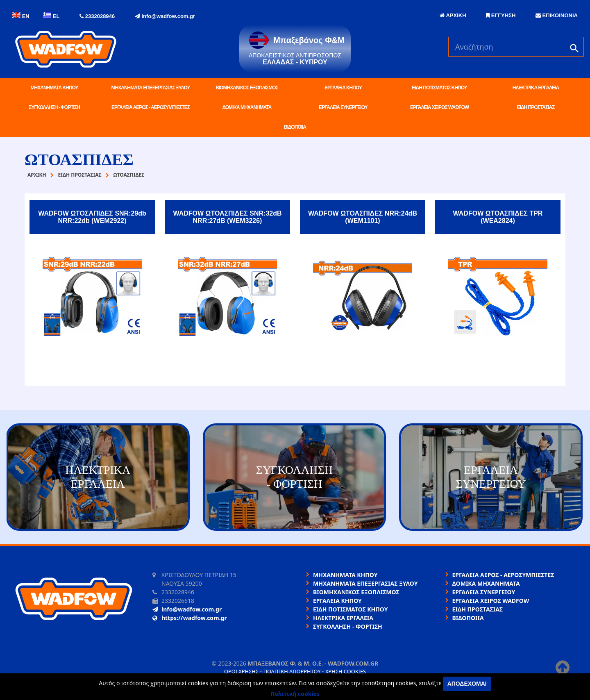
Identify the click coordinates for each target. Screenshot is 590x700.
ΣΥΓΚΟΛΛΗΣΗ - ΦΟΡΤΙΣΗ (54, 107)
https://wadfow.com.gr (190, 618)
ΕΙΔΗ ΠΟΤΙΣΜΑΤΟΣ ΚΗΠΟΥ (439, 88)
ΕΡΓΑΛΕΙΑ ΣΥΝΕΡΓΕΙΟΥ (343, 107)
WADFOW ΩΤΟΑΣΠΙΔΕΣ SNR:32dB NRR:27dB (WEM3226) (227, 217)
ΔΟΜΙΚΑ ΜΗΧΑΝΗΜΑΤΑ (247, 107)
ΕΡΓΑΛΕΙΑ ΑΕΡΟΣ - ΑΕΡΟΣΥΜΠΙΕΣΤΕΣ (151, 107)
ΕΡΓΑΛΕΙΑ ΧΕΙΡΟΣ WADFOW (439, 107)
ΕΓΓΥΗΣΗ (501, 15)
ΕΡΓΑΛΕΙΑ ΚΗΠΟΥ (343, 88)
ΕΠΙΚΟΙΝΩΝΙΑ (557, 15)
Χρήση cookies (346, 671)
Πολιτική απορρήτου (292, 671)
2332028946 (97, 16)
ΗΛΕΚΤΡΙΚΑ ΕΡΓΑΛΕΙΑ (536, 88)
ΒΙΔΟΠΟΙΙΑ (295, 127)
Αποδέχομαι (467, 684)
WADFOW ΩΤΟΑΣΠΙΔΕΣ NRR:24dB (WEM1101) (363, 217)
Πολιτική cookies (295, 694)
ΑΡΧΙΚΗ (453, 15)
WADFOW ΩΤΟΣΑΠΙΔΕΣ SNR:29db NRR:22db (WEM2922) (92, 217)
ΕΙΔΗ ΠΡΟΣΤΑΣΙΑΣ (536, 107)
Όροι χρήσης (241, 671)
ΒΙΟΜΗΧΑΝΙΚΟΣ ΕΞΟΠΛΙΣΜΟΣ (247, 88)
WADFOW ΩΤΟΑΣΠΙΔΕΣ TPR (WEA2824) (498, 217)
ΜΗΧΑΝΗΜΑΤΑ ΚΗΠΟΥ (54, 88)
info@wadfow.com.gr (165, 16)
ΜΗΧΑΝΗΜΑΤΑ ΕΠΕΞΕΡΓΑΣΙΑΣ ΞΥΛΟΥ (151, 88)
